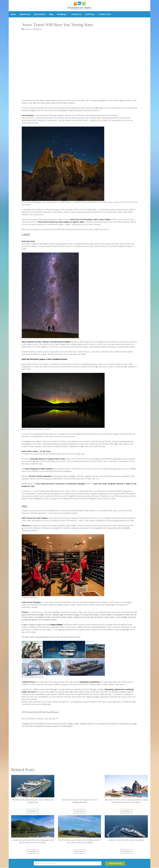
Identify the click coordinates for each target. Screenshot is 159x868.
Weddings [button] (62, 14)
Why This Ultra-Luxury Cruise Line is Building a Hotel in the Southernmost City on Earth (80, 829)
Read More (33, 811)
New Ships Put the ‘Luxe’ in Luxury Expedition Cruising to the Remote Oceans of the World (126, 789)
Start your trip (115, 863)
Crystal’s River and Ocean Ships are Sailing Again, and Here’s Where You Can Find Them (33, 829)
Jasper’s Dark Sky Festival (94, 441)
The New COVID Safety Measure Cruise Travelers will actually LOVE (33, 789)
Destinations (40, 14)
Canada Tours (105, 14)
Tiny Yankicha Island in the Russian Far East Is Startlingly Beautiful (80, 789)
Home (13, 14)
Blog (51, 14)
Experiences (25, 14)
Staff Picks (90, 14)
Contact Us (76, 14)
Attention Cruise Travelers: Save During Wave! (126, 828)
